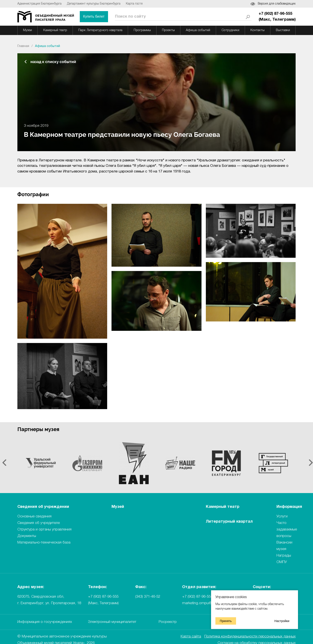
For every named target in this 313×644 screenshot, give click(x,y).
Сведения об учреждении (43, 507)
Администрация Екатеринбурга (39, 4)
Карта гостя (134, 4)
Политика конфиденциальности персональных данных (250, 636)
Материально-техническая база (44, 543)
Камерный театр (55, 30)
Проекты (168, 30)
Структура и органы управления (44, 529)
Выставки (283, 30)
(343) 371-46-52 (148, 597)
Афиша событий (198, 30)
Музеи (27, 30)
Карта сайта (191, 636)
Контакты (257, 30)
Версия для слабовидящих (277, 4)
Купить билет (94, 16)
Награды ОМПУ (284, 559)
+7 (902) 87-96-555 (197, 597)
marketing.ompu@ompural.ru (206, 603)
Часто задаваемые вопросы (287, 529)
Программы (142, 30)
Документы (27, 536)
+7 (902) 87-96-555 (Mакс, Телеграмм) (277, 17)
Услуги (282, 516)
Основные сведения (34, 516)
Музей (118, 507)
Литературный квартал (229, 522)
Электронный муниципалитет (112, 622)
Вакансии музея (284, 546)
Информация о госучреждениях (45, 622)
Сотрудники (230, 30)
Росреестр (168, 622)
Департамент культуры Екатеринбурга (94, 4)
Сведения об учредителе (39, 523)
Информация (289, 507)
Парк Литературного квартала (100, 30)
